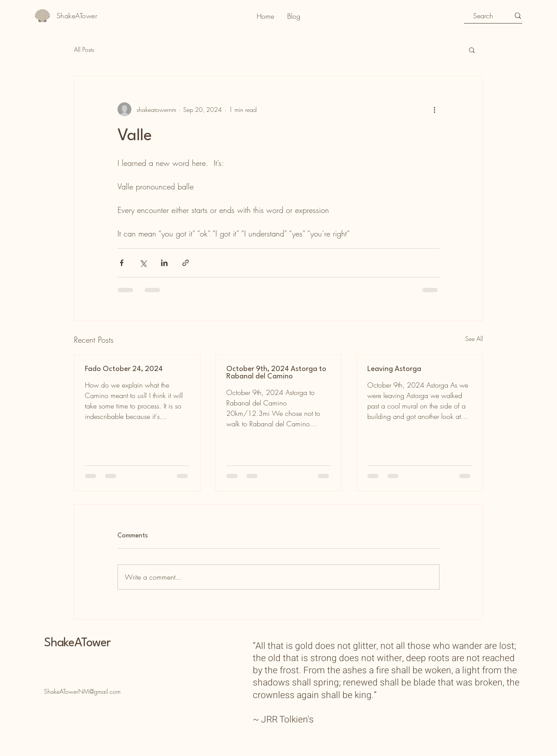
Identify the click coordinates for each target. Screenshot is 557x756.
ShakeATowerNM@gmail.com (82, 691)
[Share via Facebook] (122, 263)
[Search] (483, 16)
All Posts (84, 49)
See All (474, 339)
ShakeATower (77, 643)
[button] (472, 50)
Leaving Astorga (394, 369)
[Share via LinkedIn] (164, 263)
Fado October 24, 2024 (124, 369)
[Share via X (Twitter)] (143, 263)
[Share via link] (186, 263)
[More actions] (434, 109)
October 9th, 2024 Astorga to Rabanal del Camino (276, 373)
